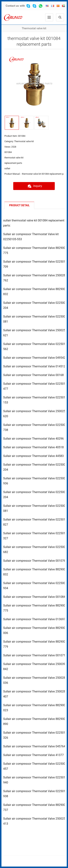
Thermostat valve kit (34, 28)
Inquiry (34, 186)
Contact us (12, 6)
